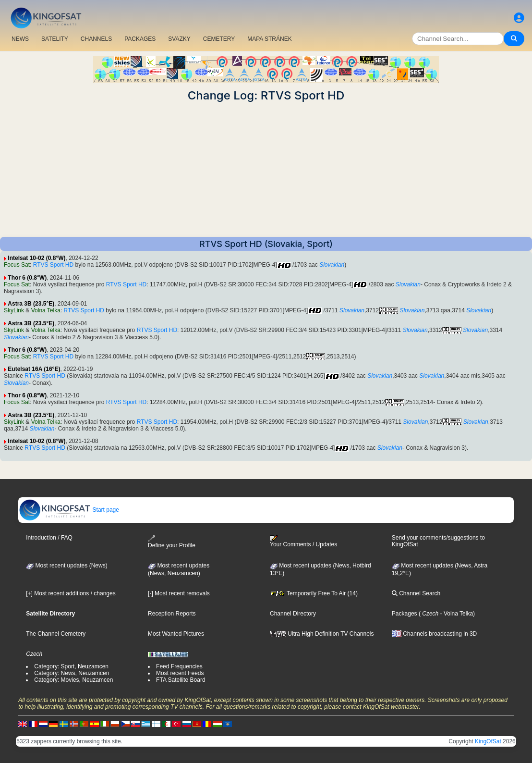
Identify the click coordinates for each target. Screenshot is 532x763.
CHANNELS (96, 39)
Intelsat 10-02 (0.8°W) (36, 258)
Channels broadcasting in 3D (434, 634)
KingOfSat (488, 741)
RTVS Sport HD (53, 265)
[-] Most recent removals (179, 593)
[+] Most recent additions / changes (71, 593)
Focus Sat (17, 265)
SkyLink (14, 310)
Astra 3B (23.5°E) (31, 304)
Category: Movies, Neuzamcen (73, 680)
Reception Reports (172, 614)
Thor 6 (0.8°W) (27, 278)
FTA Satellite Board (181, 680)
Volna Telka (46, 310)
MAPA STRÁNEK (269, 39)
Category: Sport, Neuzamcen (71, 666)
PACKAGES (140, 39)
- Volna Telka (456, 614)
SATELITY (55, 39)
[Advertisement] (266, 170)
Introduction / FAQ (49, 538)
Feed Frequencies (179, 666)
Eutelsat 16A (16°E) (34, 369)
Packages (405, 614)
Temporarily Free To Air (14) (314, 593)
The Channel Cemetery (56, 634)
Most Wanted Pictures (176, 634)
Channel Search (416, 593)
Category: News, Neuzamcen (72, 673)
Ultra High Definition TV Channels (322, 634)
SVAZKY (179, 39)
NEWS (20, 39)
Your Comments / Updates (303, 541)
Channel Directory (293, 614)
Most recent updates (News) (66, 566)
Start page (69, 510)
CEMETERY (219, 39)
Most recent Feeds (180, 673)
